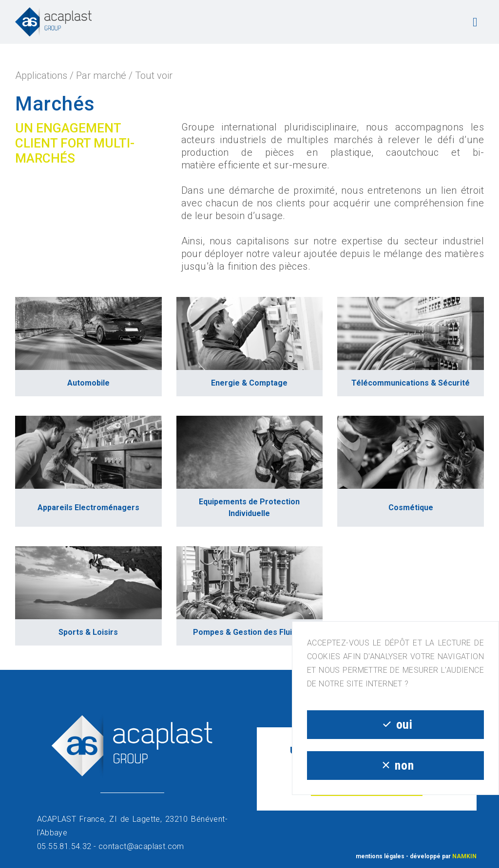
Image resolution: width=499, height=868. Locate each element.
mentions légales (380, 856)
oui (395, 724)
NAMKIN (464, 856)
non (395, 765)
